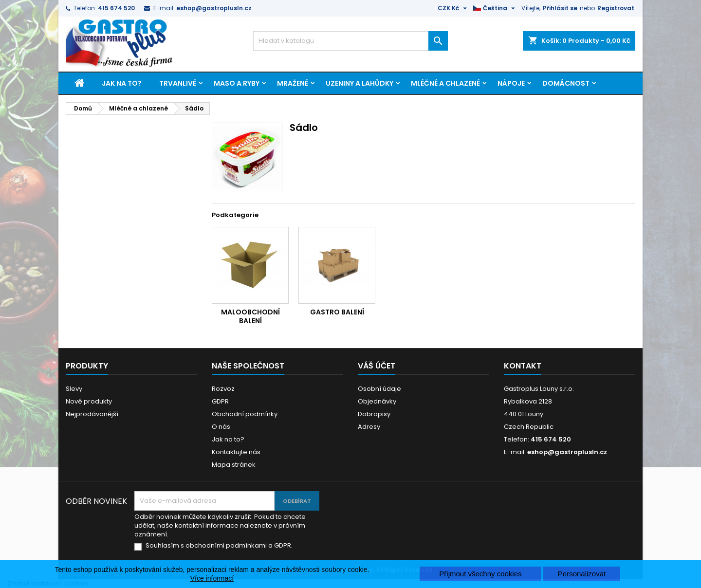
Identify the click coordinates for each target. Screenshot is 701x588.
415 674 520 (116, 8)
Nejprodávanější (92, 414)
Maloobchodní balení (250, 316)
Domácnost (566, 83)
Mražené (293, 83)
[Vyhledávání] (350, 41)
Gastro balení (337, 312)
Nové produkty (89, 401)
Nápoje (511, 83)
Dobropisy (374, 414)
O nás (221, 427)
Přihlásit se (560, 8)
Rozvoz (223, 389)
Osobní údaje (379, 389)
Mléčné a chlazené (445, 83)
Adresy (369, 427)
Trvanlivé (178, 83)
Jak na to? (122, 83)
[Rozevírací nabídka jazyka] (495, 8)
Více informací (212, 578)
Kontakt (523, 366)
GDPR (220, 401)
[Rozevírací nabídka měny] (453, 8)
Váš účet (377, 366)
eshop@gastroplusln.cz (214, 8)
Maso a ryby (237, 83)
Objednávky (377, 401)
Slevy (74, 389)
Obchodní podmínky (245, 414)
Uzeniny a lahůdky (360, 83)
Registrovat (616, 8)
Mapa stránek (234, 465)
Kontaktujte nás (236, 452)
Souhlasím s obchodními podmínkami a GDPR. (219, 546)
